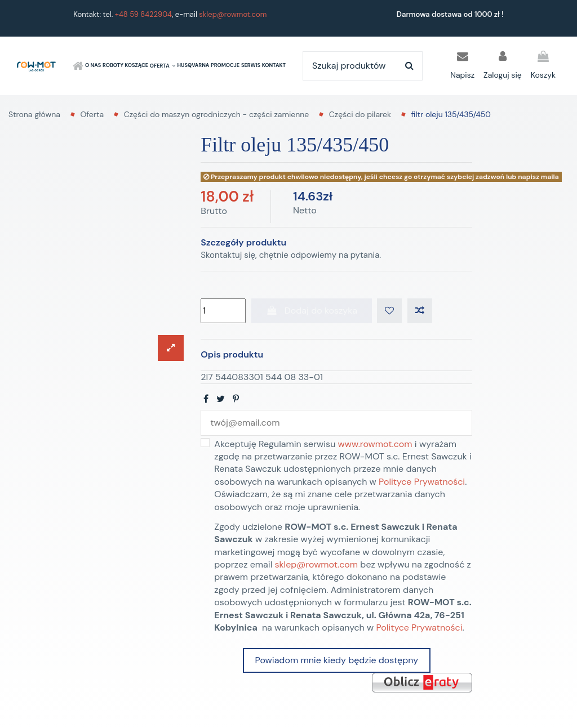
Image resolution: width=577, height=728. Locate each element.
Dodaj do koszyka (312, 311)
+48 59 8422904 (143, 14)
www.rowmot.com (375, 444)
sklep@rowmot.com (233, 14)
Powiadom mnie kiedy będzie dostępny (337, 660)
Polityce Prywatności (422, 482)
